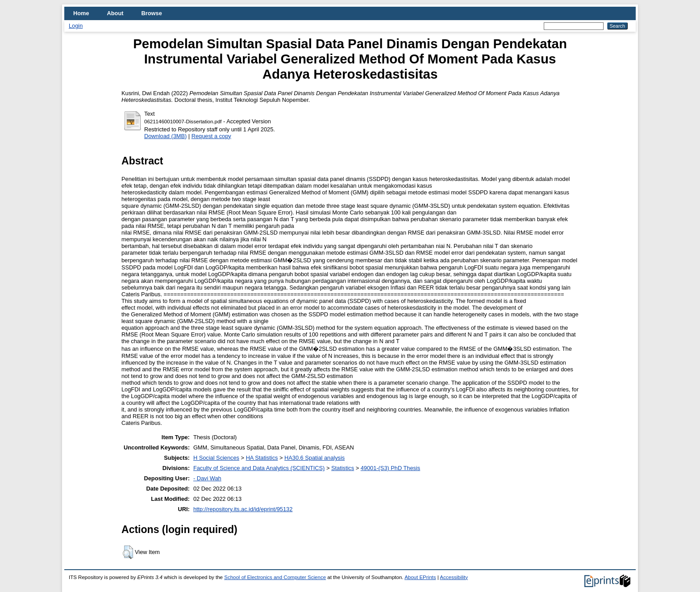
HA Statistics (262, 458)
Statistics (343, 468)
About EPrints (420, 577)
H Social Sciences (216, 458)
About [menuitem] (115, 13)
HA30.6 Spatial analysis (315, 458)
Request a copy (211, 136)
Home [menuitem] (81, 13)
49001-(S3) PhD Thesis (391, 468)
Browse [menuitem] (152, 13)
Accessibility (454, 577)
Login (76, 26)
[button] (128, 552)
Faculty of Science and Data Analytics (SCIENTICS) (259, 468)
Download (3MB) (165, 136)
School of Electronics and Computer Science (275, 577)
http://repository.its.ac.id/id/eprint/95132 (243, 509)
